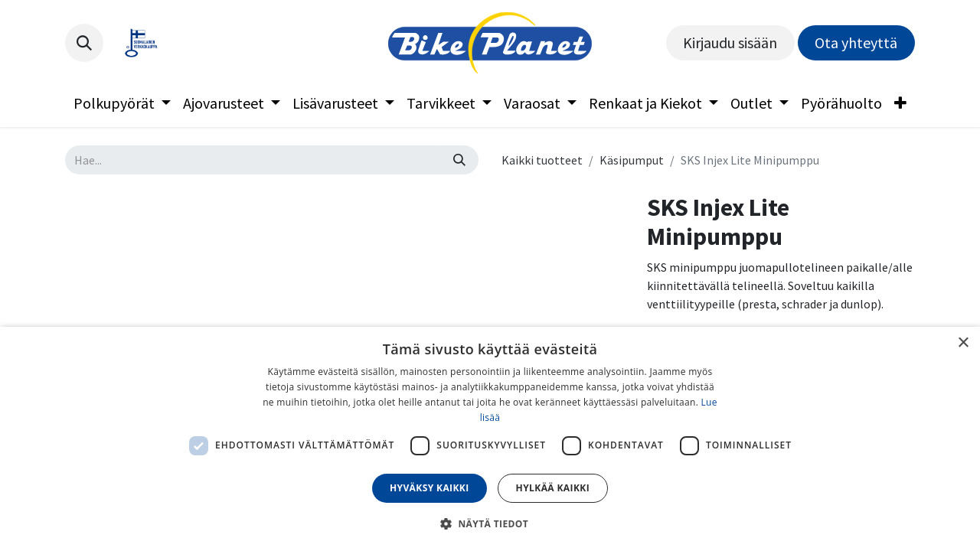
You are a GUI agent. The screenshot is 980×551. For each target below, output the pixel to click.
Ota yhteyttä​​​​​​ (856, 42)
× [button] (963, 343)
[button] (84, 43)
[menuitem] (122, 103)
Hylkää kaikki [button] (553, 488)
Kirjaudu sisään (730, 42)
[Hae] (459, 160)
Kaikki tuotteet (542, 160)
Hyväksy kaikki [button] (430, 488)
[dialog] (490, 439)
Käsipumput (632, 160)
